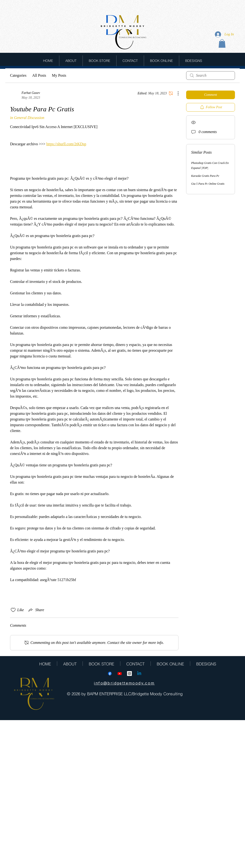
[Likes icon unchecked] (13, 610)
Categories (18, 75)
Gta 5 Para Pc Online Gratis (208, 184)
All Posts (39, 75)
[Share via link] (36, 610)
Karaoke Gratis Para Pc (205, 176)
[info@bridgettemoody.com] (124, 683)
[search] (211, 75)
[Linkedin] (139, 674)
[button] (222, 43)
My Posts (59, 75)
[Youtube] (120, 674)
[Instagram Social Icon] (129, 674)
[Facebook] (110, 674)
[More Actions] (176, 93)
